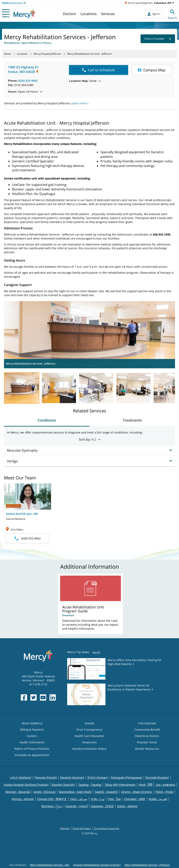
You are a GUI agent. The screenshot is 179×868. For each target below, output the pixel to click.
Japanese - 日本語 (102, 806)
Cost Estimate (147, 723)
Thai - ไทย (114, 799)
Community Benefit (147, 730)
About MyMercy (32, 723)
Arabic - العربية (158, 799)
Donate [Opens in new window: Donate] (89, 723)
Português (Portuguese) (126, 777)
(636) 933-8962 (28, 81)
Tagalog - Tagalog (90, 785)
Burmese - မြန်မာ (52, 806)
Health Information (32, 742)
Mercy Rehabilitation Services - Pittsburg (147, 865)
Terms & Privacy (82, 828)
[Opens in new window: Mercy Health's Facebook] (24, 697)
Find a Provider (158, 39)
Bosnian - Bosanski (18, 792)
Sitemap (65, 828)
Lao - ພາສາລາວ (165, 785)
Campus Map (152, 70)
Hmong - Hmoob (23, 799)
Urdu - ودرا (98, 799)
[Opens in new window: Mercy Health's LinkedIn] (53, 697)
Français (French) (46, 777)
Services (108, 14)
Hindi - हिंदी (146, 785)
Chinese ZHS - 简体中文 (52, 799)
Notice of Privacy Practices (32, 749)
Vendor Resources (147, 749)
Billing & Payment (32, 730)
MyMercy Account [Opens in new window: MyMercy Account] (12, 3)
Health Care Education (89, 736)
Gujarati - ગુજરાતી (77, 806)
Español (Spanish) (63, 785)
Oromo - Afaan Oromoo (136, 792)
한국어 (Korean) (97, 777)
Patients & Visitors (147, 736)
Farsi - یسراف (79, 799)
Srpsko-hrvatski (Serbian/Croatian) (26, 785)
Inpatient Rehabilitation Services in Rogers (97, 865)
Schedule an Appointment (32, 755)
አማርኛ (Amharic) (21, 777)
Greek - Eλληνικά (44, 792)
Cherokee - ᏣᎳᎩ (135, 799)
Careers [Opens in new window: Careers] (32, 736)
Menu (6, 14)
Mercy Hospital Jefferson (47, 54)
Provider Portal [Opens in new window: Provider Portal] (147, 742)
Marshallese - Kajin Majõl (75, 792)
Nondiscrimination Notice (89, 749)
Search (172, 14)
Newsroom (89, 742)
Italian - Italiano (127, 806)
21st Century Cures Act (106, 828)
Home (7, 54)
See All (96, 652)
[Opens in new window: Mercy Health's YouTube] (43, 697)
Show (85, 81)
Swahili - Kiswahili (106, 792)
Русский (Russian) (157, 777)
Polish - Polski (164, 792)
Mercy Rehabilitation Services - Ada (50, 865)
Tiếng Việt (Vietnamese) (120, 785)
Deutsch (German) (72, 777)
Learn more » (80, 103)
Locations (89, 14)
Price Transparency (89, 730)
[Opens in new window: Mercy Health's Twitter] (33, 697)
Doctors (70, 14)
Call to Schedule (99, 70)
